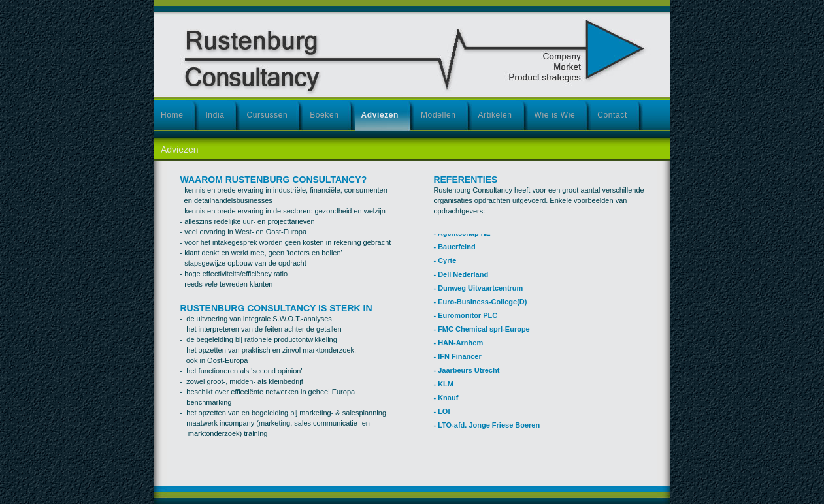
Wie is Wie (555, 115)
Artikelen (495, 115)
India (215, 115)
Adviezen (380, 115)
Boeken (324, 115)
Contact (612, 115)
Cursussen (267, 115)
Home (172, 115)
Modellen (438, 115)
